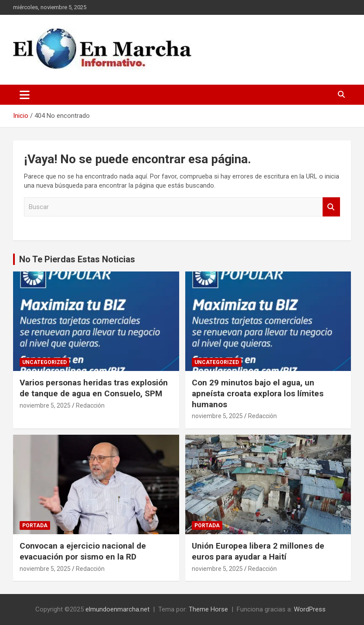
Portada (35, 525)
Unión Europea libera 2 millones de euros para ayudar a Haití (258, 551)
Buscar (331, 207)
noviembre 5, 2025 (45, 405)
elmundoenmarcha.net (117, 609)
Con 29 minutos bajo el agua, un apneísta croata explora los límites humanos (258, 393)
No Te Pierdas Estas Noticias (77, 259)
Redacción (90, 405)
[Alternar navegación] (25, 95)
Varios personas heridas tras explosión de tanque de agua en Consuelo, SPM (94, 388)
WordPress (310, 609)
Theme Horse (208, 609)
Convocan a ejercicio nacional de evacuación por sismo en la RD (83, 551)
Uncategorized (44, 362)
